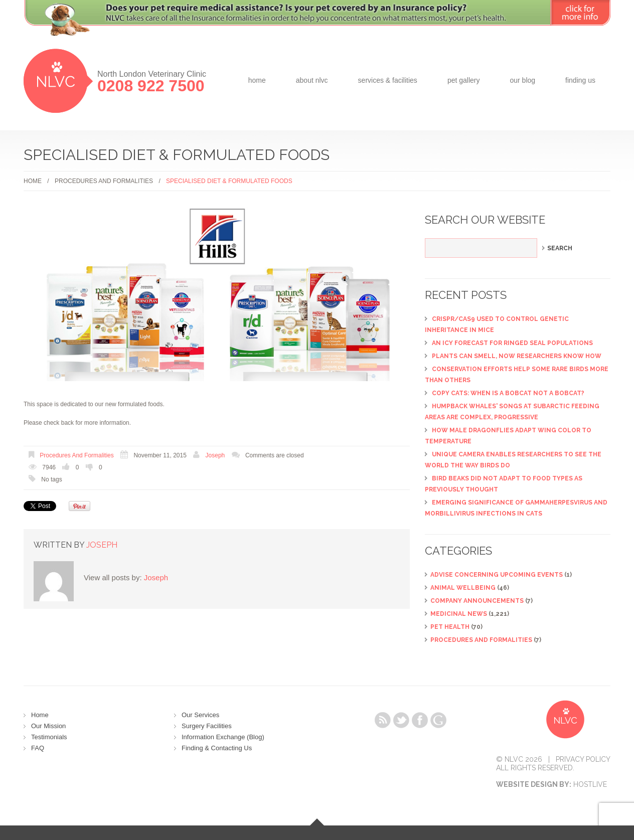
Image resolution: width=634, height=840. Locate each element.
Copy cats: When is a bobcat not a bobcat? (508, 393)
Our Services (200, 715)
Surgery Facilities (207, 726)
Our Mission (48, 726)
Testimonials (49, 737)
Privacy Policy (583, 759)
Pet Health (450, 627)
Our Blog (522, 80)
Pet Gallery (464, 80)
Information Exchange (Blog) (223, 737)
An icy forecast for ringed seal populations (512, 343)
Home (257, 80)
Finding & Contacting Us (217, 748)
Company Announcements (477, 601)
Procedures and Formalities (104, 181)
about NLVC (312, 80)
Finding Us (580, 80)
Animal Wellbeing (463, 588)
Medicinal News (459, 614)
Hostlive (590, 784)
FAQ (38, 748)
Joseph (215, 455)
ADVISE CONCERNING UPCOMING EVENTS (497, 575)
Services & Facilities (388, 80)
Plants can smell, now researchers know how (517, 356)
